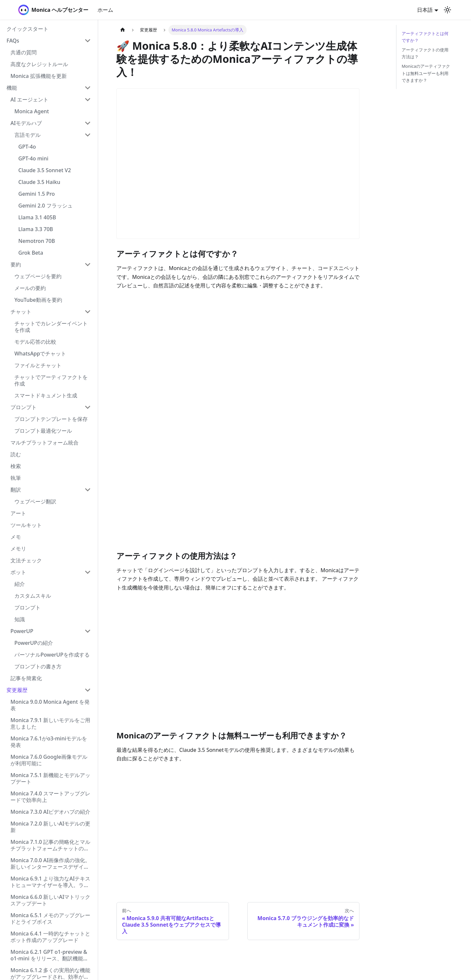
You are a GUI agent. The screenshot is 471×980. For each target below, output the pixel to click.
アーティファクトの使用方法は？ (425, 53)
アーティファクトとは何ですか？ (425, 37)
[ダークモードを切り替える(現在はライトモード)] (447, 10)
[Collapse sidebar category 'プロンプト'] (88, 407)
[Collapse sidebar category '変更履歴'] (88, 690)
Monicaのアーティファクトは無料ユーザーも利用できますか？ (426, 73)
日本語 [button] (425, 10)
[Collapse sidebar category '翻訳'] (88, 490)
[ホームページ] (123, 30)
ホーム (105, 10)
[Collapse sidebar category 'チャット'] (88, 312)
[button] (49, 41)
